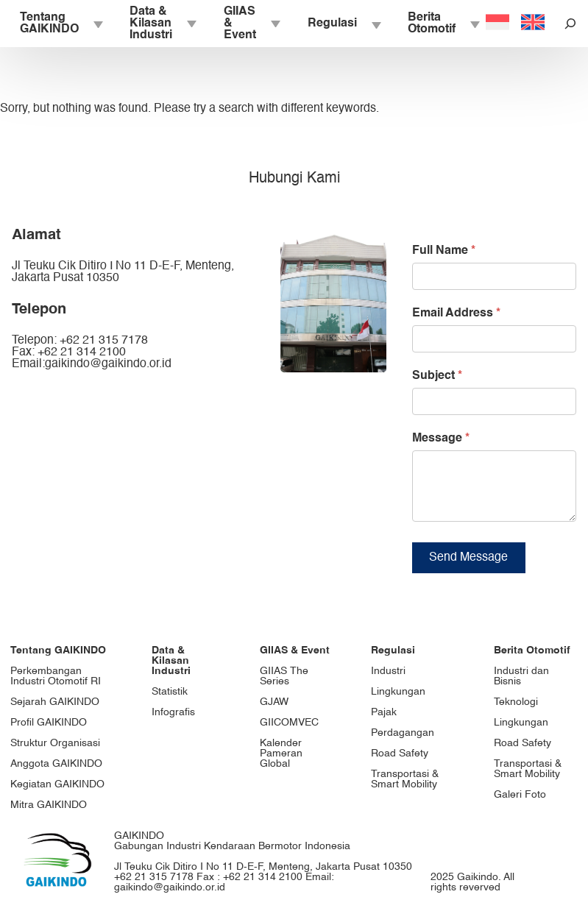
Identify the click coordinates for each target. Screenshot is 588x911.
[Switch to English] (533, 24)
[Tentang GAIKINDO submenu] (97, 24)
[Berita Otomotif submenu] (474, 24)
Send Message (468, 569)
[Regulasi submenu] (375, 24)
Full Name (444, 251)
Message (441, 439)
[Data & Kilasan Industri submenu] (191, 24)
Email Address (456, 313)
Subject (437, 376)
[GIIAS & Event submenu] (274, 24)
